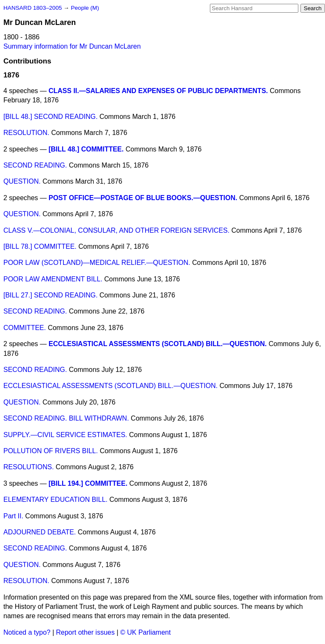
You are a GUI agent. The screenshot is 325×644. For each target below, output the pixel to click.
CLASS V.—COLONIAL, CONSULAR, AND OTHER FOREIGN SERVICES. (116, 230)
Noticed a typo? (27, 632)
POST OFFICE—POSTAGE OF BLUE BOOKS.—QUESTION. (143, 198)
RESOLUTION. (26, 133)
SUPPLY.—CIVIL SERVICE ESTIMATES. (65, 435)
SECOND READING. (35, 165)
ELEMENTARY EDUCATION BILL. (55, 500)
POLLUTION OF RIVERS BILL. (51, 451)
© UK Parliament (145, 632)
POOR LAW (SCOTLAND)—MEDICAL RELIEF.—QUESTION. (97, 263)
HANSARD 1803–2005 (33, 8)
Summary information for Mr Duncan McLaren (72, 46)
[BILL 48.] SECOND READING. (51, 117)
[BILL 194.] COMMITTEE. (88, 483)
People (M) (85, 8)
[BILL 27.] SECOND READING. (51, 295)
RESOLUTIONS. (29, 467)
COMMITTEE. (25, 328)
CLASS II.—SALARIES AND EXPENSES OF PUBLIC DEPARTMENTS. (158, 91)
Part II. (13, 516)
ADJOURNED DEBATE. (40, 532)
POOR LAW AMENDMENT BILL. (53, 279)
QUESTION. (22, 181)
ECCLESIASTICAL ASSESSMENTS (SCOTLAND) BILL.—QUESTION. (158, 344)
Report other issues (85, 632)
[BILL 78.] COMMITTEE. (40, 246)
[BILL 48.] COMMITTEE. (86, 149)
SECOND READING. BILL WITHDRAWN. (66, 418)
